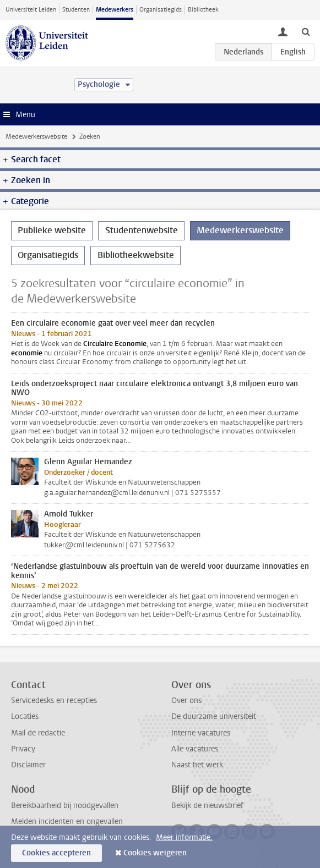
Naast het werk (197, 765)
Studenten (76, 10)
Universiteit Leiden (31, 10)
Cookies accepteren (56, 853)
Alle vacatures (195, 749)
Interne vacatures (201, 733)
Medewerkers (115, 10)
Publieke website (52, 230)
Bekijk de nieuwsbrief (207, 806)
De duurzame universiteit (214, 716)
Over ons (186, 701)
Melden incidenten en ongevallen (67, 822)
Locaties (25, 716)
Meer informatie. (184, 837)
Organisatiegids (161, 10)
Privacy (23, 749)
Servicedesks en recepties (54, 701)
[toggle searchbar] (306, 31)
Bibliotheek (203, 10)
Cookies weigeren (155, 853)
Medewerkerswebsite (36, 136)
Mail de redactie (38, 733)
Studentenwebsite (142, 230)
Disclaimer (28, 765)
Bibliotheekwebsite (136, 255)
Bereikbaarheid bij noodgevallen (65, 806)
